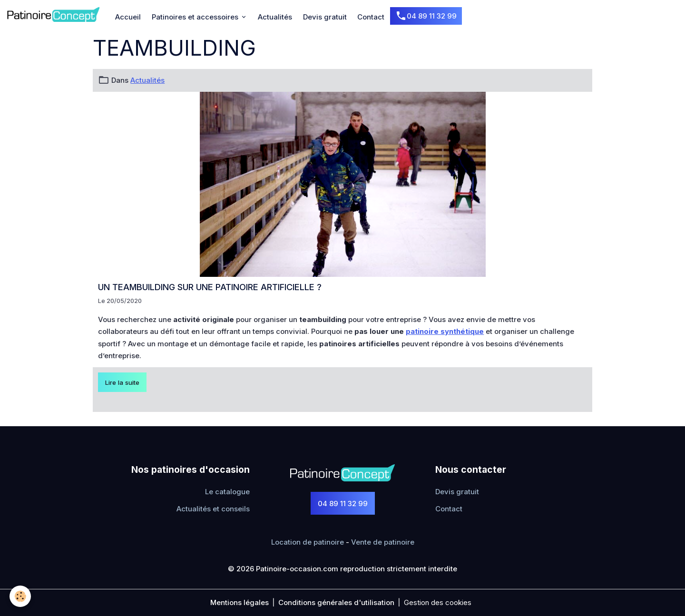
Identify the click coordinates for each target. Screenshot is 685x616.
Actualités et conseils (213, 509)
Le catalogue (227, 492)
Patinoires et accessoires (196, 17)
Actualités (275, 17)
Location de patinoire (308, 542)
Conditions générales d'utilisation (336, 602)
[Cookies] (20, 596)
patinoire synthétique (445, 331)
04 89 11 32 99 (426, 16)
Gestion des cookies (438, 602)
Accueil (128, 17)
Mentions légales (240, 602)
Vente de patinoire (383, 542)
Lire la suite (122, 382)
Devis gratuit (325, 17)
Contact (371, 17)
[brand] (55, 14)
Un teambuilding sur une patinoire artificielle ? (210, 287)
